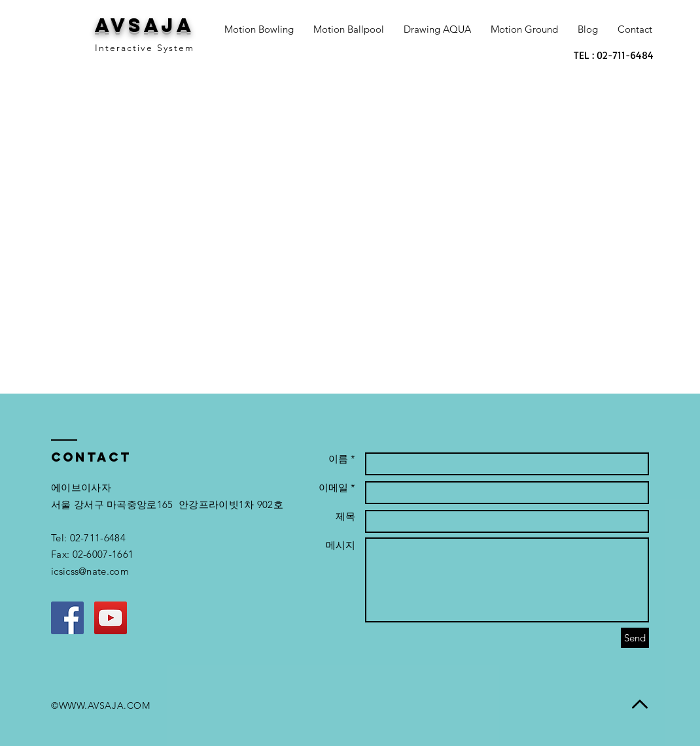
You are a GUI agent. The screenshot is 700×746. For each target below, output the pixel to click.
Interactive (124, 48)
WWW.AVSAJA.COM (105, 705)
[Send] (635, 638)
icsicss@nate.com (90, 571)
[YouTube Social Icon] (111, 618)
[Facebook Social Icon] (67, 618)
